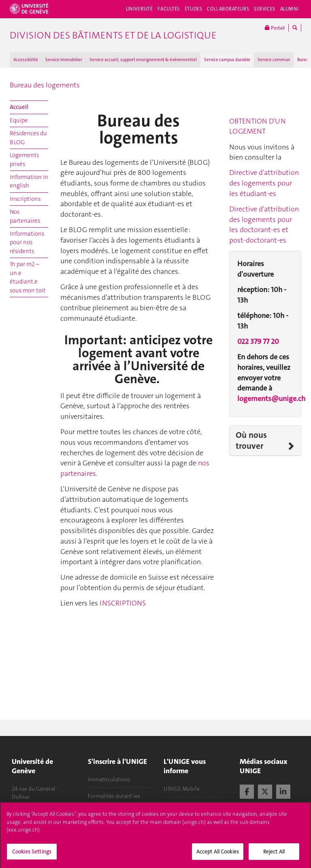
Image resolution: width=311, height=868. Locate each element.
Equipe (19, 120)
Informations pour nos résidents (27, 242)
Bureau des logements (45, 85)
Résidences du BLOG (28, 138)
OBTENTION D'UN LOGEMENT (258, 126)
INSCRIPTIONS (123, 603)
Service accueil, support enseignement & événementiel (143, 60)
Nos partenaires (25, 216)
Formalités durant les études (114, 800)
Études (193, 9)
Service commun (274, 60)
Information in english (29, 181)
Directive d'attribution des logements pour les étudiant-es (264, 183)
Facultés (169, 9)
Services (265, 9)
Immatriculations (109, 779)
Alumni (290, 9)
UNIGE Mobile (182, 789)
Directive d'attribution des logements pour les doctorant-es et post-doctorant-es (264, 225)
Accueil (19, 107)
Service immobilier (64, 60)
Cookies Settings (32, 854)
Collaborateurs (228, 9)
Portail (275, 28)
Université (140, 9)
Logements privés (24, 159)
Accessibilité (26, 60)
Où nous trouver (251, 440)
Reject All (274, 854)
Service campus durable (227, 60)
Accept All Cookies (218, 854)
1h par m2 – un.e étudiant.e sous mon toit (28, 277)
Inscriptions (25, 199)
